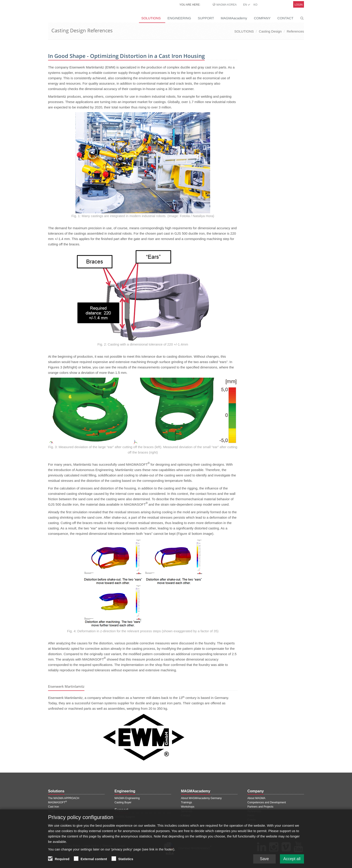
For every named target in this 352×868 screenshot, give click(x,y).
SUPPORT (206, 18)
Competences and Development (267, 802)
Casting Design (270, 31)
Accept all (292, 859)
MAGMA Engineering (127, 798)
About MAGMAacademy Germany (201, 798)
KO (255, 5)
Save (263, 859)
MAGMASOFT (57, 802)
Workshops (188, 807)
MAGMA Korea (227, 5)
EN (247, 5)
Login (299, 5)
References (295, 31)
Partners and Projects (260, 807)
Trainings (186, 802)
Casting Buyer (123, 802)
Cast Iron (54, 807)
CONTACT (285, 18)
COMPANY (262, 18)
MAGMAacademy (234, 18)
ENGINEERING (179, 18)
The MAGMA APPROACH (64, 798)
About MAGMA (256, 798)
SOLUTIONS (151, 18)
